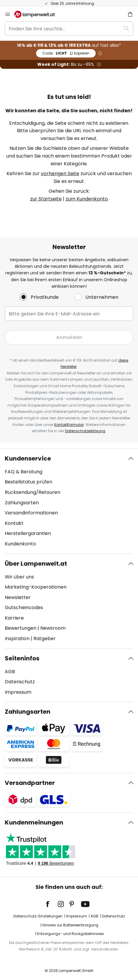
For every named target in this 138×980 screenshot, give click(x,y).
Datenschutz (20, 682)
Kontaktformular (69, 425)
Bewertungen (21, 628)
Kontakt (14, 523)
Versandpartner (30, 783)
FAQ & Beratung (24, 472)
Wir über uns (19, 577)
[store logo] (38, 14)
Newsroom (53, 628)
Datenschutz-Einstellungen (38, 916)
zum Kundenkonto (87, 199)
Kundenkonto (20, 544)
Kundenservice (28, 458)
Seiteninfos (22, 658)
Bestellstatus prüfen (28, 482)
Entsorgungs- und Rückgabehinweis (70, 934)
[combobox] (69, 29)
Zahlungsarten (22, 503)
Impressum (18, 692)
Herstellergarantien (28, 533)
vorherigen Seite (60, 174)
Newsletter (18, 597)
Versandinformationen (31, 513)
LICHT (66, 53)
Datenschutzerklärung (85, 431)
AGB (10, 672)
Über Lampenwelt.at (36, 564)
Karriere (14, 618)
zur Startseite (46, 199)
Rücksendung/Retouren (32, 492)
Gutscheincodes (24, 608)
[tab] (69, 501)
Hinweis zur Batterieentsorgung (70, 925)
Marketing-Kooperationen (36, 587)
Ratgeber (45, 638)
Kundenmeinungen (34, 822)
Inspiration (17, 638)
